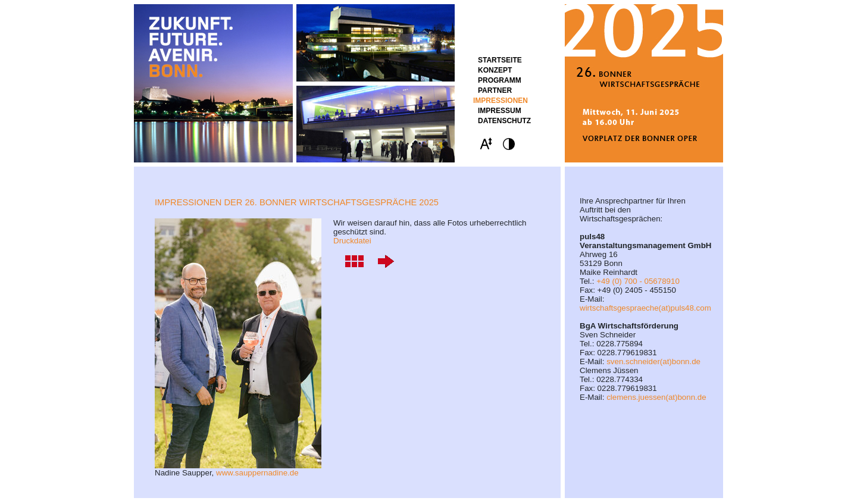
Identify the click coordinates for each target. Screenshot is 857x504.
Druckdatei (352, 241)
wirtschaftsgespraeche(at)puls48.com (645, 308)
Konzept (495, 70)
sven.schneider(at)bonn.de (653, 361)
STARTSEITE (500, 60)
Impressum (500, 111)
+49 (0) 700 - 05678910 (638, 281)
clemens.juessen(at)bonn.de (656, 397)
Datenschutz (504, 121)
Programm (500, 80)
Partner (495, 90)
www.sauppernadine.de (257, 473)
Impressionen (501, 101)
